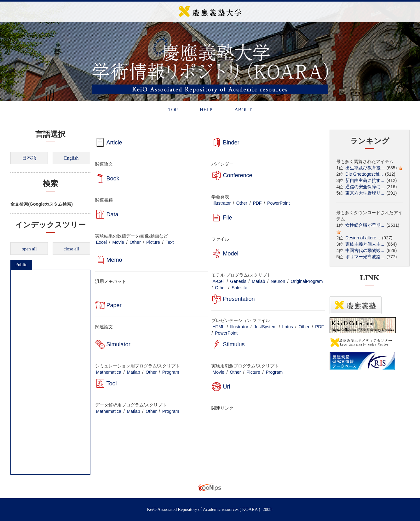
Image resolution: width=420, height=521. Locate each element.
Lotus (288, 327)
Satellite (239, 288)
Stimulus (234, 344)
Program (171, 372)
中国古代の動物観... (365, 250)
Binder (231, 143)
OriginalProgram (307, 281)
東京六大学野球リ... (365, 193)
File (227, 218)
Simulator (118, 344)
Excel (101, 242)
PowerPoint (279, 203)
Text (170, 242)
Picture (153, 242)
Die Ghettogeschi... (364, 174)
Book (113, 179)
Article (114, 143)
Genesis (238, 281)
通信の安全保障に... (365, 187)
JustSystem (265, 327)
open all (29, 249)
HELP (206, 110)
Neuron (278, 281)
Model (230, 254)
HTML (218, 327)
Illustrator (222, 203)
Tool (112, 383)
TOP (173, 110)
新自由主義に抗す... (365, 180)
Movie (118, 242)
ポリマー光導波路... (365, 257)
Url (226, 387)
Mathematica (109, 372)
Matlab (258, 281)
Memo (114, 260)
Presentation (239, 299)
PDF (257, 203)
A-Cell (218, 281)
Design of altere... (363, 238)
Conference (237, 175)
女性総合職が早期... (365, 225)
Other (242, 203)
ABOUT (243, 110)
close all (71, 249)
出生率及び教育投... (365, 168)
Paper (114, 305)
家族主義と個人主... (365, 244)
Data (112, 214)
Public (21, 265)
